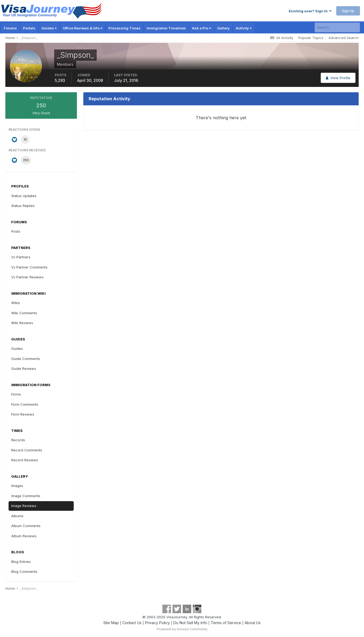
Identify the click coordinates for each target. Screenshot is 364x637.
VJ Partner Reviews (27, 277)
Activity (244, 28)
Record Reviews (25, 460)
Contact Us (132, 623)
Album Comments (26, 526)
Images (17, 486)
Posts (16, 231)
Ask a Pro (201, 28)
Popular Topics (311, 38)
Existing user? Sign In (310, 11)
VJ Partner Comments (29, 267)
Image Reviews (24, 506)
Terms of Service (226, 623)
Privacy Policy (157, 623)
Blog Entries (21, 562)
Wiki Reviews (22, 323)
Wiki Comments (24, 313)
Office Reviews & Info (83, 28)
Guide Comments (26, 359)
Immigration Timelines (166, 28)
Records (18, 440)
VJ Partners (21, 257)
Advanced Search (344, 38)
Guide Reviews (24, 369)
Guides (49, 28)
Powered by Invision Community (182, 629)
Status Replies (23, 206)
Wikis (16, 303)
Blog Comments (24, 571)
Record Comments (27, 450)
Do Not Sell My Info (190, 623)
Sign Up (348, 11)
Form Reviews (23, 414)
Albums (17, 516)
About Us (253, 623)
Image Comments (26, 496)
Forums (10, 28)
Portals (29, 28)
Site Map (111, 623)
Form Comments (25, 404)
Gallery (223, 28)
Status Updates (24, 196)
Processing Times (124, 28)
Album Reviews (24, 536)
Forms (16, 394)
